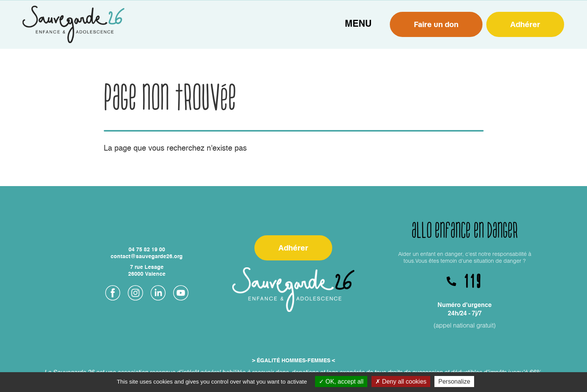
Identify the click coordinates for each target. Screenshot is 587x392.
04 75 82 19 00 (147, 250)
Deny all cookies (401, 382)
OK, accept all (341, 382)
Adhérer (525, 24)
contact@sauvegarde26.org (147, 257)
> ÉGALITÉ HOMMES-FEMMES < (293, 361)
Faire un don (436, 24)
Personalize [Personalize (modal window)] (454, 382)
